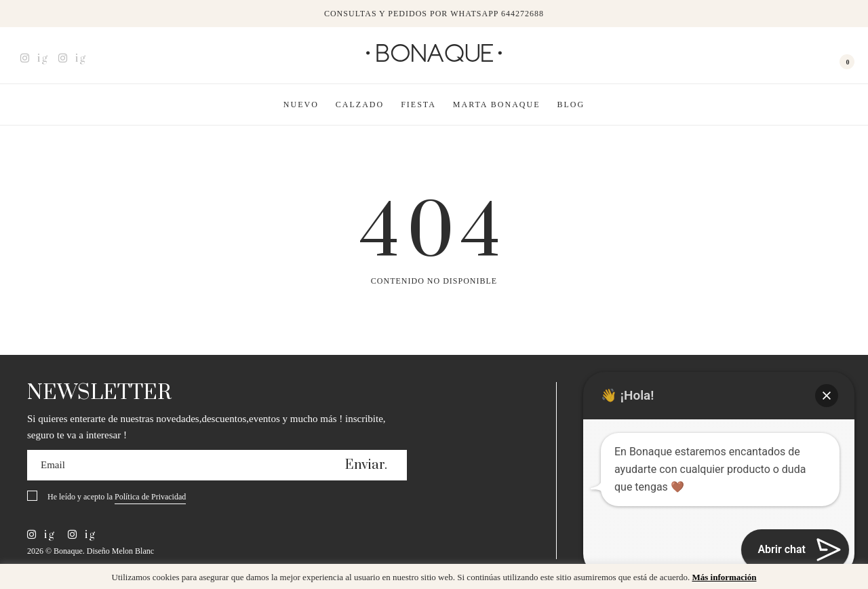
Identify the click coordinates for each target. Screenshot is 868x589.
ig (34, 58)
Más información (724, 577)
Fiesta (418, 104)
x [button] (848, 579)
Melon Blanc (133, 551)
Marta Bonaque (497, 104)
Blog (571, 104)
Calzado (360, 104)
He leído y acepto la (117, 497)
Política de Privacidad (150, 497)
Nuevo (301, 104)
